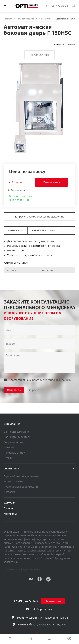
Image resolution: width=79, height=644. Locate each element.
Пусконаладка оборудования (21, 487)
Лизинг (9, 508)
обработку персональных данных (50, 380)
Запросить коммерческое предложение (39, 217)
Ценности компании (16, 432)
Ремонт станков (13, 481)
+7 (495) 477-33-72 (57, 6)
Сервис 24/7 (11, 468)
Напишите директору (17, 437)
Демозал (10, 503)
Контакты (10, 514)
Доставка (9, 492)
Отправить (14, 390)
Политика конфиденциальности (24, 569)
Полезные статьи (14, 453)
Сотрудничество (14, 442)
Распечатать (16, 190)
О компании (12, 424)
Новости (9, 447)
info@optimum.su (43, 609)
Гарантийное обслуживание (21, 476)
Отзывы (9, 458)
